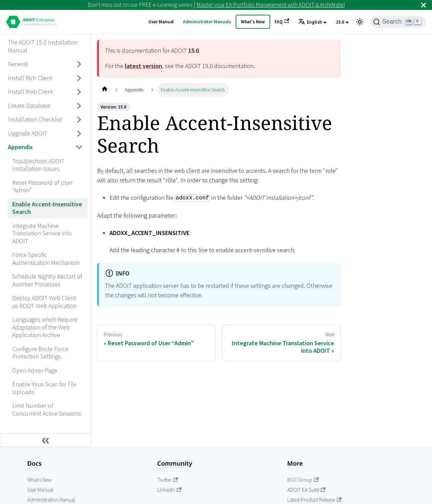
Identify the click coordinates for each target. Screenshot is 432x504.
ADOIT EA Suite (306, 490)
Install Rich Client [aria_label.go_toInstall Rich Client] (30, 78)
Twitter (168, 480)
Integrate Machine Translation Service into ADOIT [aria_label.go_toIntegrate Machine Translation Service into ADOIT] (42, 233)
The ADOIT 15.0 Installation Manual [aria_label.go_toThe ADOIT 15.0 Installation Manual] (43, 46)
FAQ (282, 22)
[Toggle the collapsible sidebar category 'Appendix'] (79, 147)
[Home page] (104, 90)
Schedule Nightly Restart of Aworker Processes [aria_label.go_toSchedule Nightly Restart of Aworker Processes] (47, 280)
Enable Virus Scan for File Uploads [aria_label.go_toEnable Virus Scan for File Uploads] (44, 388)
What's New (253, 22)
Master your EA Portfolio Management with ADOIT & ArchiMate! (271, 5)
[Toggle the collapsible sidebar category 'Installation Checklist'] (79, 120)
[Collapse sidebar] (45, 440)
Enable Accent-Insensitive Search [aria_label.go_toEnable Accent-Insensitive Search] (47, 208)
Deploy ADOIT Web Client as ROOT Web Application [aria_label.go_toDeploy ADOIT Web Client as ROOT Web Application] (44, 302)
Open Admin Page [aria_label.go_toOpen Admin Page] (35, 370)
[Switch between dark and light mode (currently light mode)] (360, 22)
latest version (143, 66)
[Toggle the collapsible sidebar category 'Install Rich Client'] (79, 78)
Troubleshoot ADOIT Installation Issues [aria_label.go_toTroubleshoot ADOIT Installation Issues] (38, 165)
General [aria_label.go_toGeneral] (18, 64)
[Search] (398, 22)
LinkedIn (169, 490)
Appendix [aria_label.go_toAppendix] (20, 147)
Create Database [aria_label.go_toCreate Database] (29, 106)
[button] (312, 22)
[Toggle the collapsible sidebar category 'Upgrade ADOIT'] (79, 133)
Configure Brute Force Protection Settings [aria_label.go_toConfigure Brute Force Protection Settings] (40, 353)
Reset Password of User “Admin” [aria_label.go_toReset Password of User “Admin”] (42, 186)
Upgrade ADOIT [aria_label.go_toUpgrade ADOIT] (28, 133)
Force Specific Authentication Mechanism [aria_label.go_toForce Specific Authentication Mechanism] (46, 259)
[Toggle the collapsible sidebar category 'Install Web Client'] (79, 92)
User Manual (161, 22)
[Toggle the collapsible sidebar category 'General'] (79, 64)
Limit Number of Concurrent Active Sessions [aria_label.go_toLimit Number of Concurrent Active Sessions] (47, 410)
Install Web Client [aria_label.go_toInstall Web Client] (30, 92)
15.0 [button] (340, 22)
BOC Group (303, 480)
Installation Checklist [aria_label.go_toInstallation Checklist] (35, 119)
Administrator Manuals (207, 22)
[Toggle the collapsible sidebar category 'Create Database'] (79, 106)
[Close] (423, 5)
